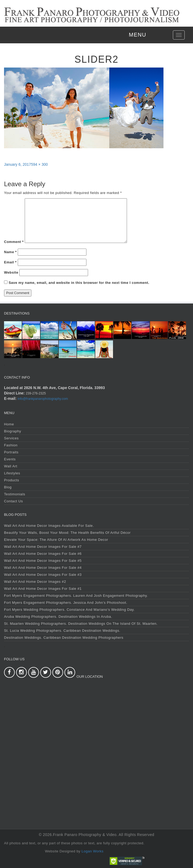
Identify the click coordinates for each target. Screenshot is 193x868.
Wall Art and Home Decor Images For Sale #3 (43, 575)
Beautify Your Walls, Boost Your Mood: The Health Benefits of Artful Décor (67, 533)
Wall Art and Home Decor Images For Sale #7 (43, 547)
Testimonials (15, 494)
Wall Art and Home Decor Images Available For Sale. (49, 526)
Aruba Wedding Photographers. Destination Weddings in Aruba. (58, 617)
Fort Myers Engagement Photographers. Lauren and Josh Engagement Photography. (76, 596)
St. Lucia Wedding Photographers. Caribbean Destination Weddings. (62, 631)
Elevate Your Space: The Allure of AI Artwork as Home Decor (56, 540)
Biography (13, 431)
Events (10, 459)
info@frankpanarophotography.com (43, 399)
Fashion (11, 445)
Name (10, 252)
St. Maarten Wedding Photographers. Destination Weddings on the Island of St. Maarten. (81, 624)
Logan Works (93, 851)
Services (11, 438)
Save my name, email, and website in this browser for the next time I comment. (79, 283)
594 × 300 (39, 164)
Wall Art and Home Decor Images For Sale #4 (43, 568)
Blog (8, 487)
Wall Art (11, 466)
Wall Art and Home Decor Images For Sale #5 (43, 561)
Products (12, 480)
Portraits (11, 452)
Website (11, 272)
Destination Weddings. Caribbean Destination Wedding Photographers (64, 638)
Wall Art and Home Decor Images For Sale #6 (43, 554)
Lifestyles (12, 473)
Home (9, 424)
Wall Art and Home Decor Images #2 (35, 582)
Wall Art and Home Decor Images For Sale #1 (43, 589)
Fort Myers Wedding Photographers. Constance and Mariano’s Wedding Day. (69, 610)
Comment (14, 242)
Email (10, 262)
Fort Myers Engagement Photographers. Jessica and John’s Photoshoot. (66, 603)
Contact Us (13, 501)
